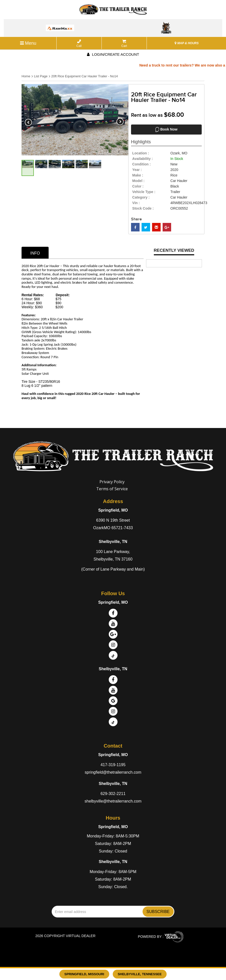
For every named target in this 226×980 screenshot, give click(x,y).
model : (138, 181)
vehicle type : (144, 192)
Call (79, 44)
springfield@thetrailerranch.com (113, 772)
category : (141, 197)
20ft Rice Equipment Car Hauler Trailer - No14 (84, 76)
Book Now (166, 130)
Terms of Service (112, 489)
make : (138, 175)
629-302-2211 (113, 794)
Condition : (142, 164)
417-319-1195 (113, 765)
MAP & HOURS (187, 43)
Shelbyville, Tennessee (140, 974)
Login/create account (113, 54)
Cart (124, 44)
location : (141, 153)
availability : (143, 159)
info (35, 253)
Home (26, 76)
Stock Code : (143, 208)
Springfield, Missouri (84, 974)
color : (138, 186)
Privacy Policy (112, 482)
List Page (41, 76)
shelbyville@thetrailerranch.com (113, 801)
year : (137, 170)
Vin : (136, 203)
